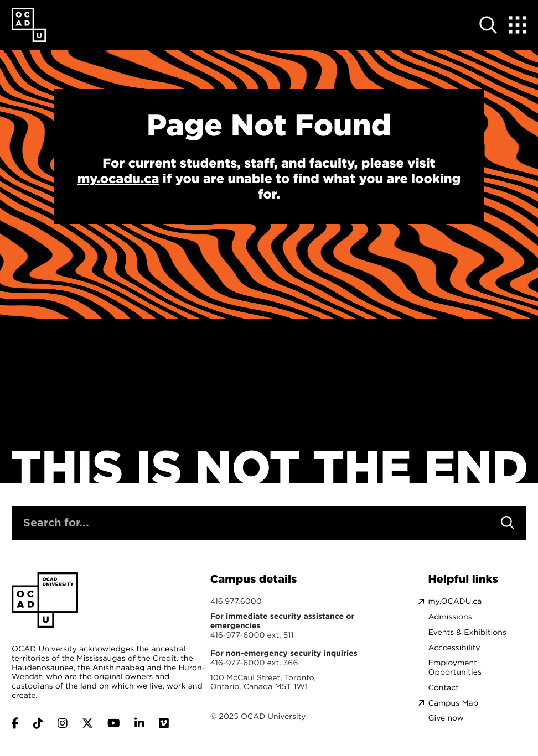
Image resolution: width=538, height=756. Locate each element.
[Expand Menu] (518, 25)
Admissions (450, 617)
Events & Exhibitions (467, 632)
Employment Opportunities (455, 668)
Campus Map (453, 703)
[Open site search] (489, 25)
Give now (446, 718)
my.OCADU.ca (455, 601)
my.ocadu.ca (118, 178)
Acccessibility (454, 648)
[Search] (508, 523)
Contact (444, 688)
